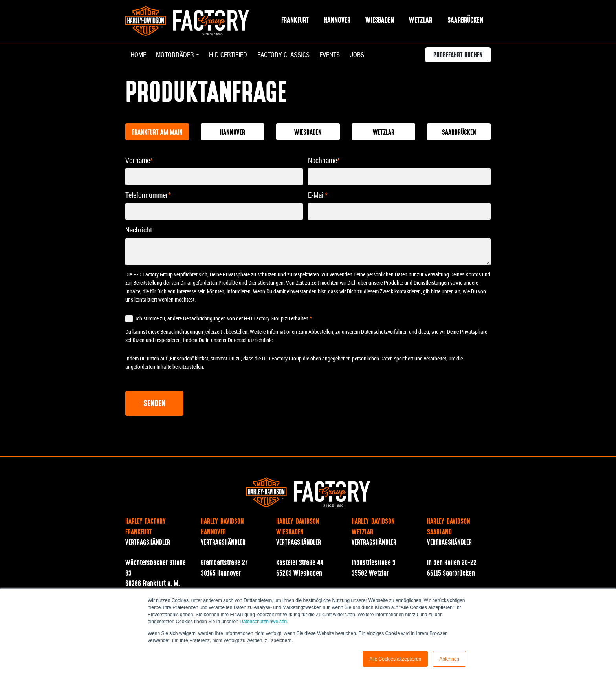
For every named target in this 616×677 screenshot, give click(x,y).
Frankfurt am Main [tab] (157, 133)
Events (342, 56)
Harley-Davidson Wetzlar (373, 528)
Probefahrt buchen (458, 57)
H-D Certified (233, 56)
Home (139, 56)
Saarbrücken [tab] (459, 133)
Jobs (371, 56)
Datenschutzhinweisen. (264, 622)
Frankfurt (295, 21)
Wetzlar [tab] (384, 133)
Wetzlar (421, 21)
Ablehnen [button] (449, 659)
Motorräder (177, 56)
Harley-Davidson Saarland (449, 528)
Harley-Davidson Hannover (222, 528)
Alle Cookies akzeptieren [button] (395, 659)
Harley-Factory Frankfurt (146, 528)
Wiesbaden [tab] (308, 133)
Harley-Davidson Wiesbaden (298, 528)
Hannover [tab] (233, 133)
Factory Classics (292, 56)
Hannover (337, 21)
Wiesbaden (380, 21)
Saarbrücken (465, 21)
